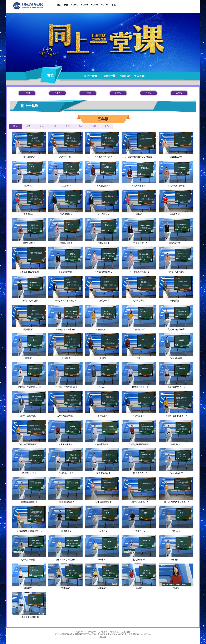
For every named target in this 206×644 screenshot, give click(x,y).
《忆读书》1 (65, 186)
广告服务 (104, 632)
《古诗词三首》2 (139, 243)
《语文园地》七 (29, 214)
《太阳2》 (102, 358)
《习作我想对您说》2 (102, 272)
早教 (113, 5)
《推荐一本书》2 (65, 157)
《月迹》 (139, 214)
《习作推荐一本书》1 (102, 157)
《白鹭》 (139, 588)
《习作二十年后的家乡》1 (65, 387)
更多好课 (140, 76)
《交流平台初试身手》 (176, 329)
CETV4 (105, 5)
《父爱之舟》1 (139, 301)
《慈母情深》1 (29, 329)
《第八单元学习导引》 (176, 186)
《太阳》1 (139, 358)
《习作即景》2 (65, 214)
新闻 (67, 5)
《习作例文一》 (139, 329)
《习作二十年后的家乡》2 (29, 387)
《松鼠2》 (29, 358)
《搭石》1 (176, 531)
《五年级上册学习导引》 (29, 617)
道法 (41, 126)
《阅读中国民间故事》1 (29, 444)
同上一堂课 (91, 76)
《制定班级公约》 (139, 560)
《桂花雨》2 (176, 560)
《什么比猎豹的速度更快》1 (29, 531)
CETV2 (85, 5)
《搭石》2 (102, 531)
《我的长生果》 (176, 157)
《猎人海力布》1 (102, 473)
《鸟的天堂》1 (29, 243)
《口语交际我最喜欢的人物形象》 (139, 157)
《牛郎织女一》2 (29, 473)
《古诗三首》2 (102, 416)
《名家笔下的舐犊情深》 (29, 272)
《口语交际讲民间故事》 (139, 444)
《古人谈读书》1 (139, 186)
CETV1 (74, 5)
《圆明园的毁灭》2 (139, 387)
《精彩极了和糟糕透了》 (65, 301)
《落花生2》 (65, 588)
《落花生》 (102, 588)
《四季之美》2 (65, 243)
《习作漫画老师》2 (29, 502)
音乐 (68, 126)
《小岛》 (102, 387)
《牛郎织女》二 (176, 444)
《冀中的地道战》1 (102, 502)
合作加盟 (114, 632)
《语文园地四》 (176, 358)
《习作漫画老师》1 (65, 502)
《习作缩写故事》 (102, 444)
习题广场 (125, 76)
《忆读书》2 (29, 186)
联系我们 (126, 632)
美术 (81, 126)
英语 (28, 126)
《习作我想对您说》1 (139, 272)
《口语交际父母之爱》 (29, 301)
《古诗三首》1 (139, 416)
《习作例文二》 (102, 329)
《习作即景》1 (102, 214)
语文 (15, 126)
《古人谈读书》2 (102, 186)
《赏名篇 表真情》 (29, 560)
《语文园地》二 (176, 473)
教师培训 (109, 76)
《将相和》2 (65, 531)
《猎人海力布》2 (139, 473)
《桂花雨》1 (29, 588)
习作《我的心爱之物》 (65, 560)
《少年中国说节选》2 (29, 416)
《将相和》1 (139, 531)
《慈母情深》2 (176, 301)
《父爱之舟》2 (102, 301)
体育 (94, 126)
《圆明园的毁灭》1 (176, 387)
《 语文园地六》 (65, 272)
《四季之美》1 (102, 243)
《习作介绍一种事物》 (65, 329)
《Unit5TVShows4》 (176, 272)
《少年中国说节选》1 (65, 416)
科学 (55, 126)
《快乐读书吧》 (65, 444)
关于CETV (81, 632)
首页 (59, 5)
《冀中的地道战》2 (139, 502)
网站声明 (92, 632)
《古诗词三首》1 (176, 243)
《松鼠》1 (65, 358)
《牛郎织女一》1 (65, 473)
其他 (107, 126)
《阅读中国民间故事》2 (176, 416)
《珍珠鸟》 (102, 560)
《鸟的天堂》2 (176, 214)
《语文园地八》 (29, 157)
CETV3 (95, 5)
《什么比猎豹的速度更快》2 (176, 502)
